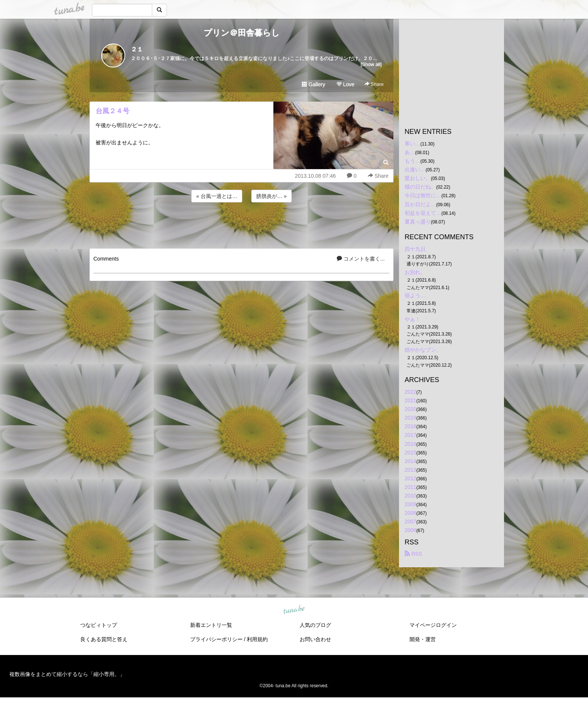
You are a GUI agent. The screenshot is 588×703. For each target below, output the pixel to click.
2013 (410, 470)
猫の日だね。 (420, 187)
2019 (410, 418)
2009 (410, 504)
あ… (410, 152)
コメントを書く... (361, 259)
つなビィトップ (99, 625)
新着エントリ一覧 (211, 625)
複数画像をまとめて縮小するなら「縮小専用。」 (67, 674)
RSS (413, 554)
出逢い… (415, 169)
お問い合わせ (315, 639)
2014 (410, 461)
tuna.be (294, 610)
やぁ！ (412, 319)
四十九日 (415, 249)
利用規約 (257, 639)
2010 (410, 496)
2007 (410, 522)
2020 (410, 409)
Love (345, 84)
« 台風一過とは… (217, 196)
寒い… (412, 144)
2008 (410, 513)
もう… (412, 161)
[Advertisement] (241, 224)
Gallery (313, 84)
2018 (410, 426)
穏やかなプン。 (423, 350)
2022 (410, 392)
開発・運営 (423, 639)
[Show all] (371, 64)
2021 (410, 400)
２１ (137, 49)
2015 (410, 453)
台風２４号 (112, 111)
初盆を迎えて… (423, 213)
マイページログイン (433, 625)
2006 (410, 530)
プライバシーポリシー (216, 639)
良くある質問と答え (104, 639)
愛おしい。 (418, 178)
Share (374, 84)
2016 (410, 444)
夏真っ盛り (418, 222)
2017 (410, 435)
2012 (410, 478)
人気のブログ (315, 625)
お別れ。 (415, 272)
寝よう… (415, 295)
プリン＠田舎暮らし (242, 33)
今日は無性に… (423, 195)
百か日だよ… (420, 204)
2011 (410, 487)
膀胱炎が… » (271, 196)
